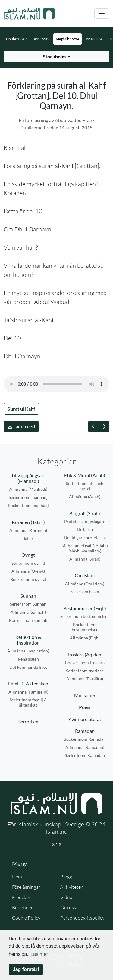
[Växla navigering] (102, 14)
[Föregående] (93, 426)
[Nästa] (104, 426)
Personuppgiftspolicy (82, 918)
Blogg (66, 877)
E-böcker (21, 897)
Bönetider (22, 907)
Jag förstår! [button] (26, 969)
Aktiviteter (71, 887)
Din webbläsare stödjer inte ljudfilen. (56, 384)
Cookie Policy (26, 918)
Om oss (68, 907)
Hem (17, 877)
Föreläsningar (26, 887)
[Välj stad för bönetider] (56, 57)
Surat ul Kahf (21, 409)
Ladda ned (21, 426)
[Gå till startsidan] (29, 14)
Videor (67, 897)
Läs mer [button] (39, 954)
